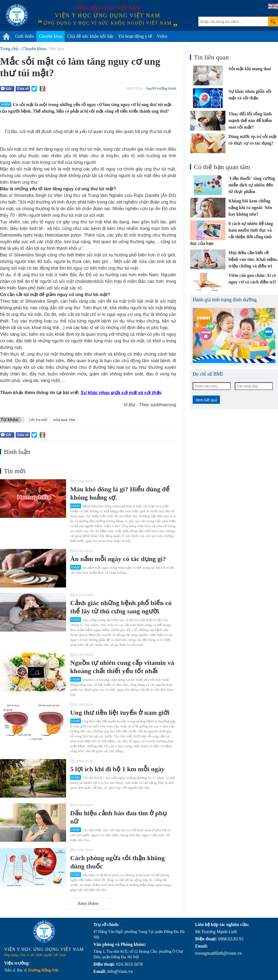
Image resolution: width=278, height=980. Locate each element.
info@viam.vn (120, 971)
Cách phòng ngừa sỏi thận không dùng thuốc (117, 862)
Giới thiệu (24, 36)
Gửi (6, 89)
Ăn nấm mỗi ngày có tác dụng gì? (118, 559)
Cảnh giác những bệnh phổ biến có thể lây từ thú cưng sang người (121, 607)
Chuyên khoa (51, 36)
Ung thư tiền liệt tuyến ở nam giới (120, 713)
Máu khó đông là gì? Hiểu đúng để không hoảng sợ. (120, 493)
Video (162, 36)
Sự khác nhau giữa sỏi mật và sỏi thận (121, 393)
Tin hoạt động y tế (135, 36)
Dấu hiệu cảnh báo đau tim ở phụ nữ (118, 817)
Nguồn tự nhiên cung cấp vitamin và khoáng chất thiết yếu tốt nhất (122, 667)
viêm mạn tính (64, 420)
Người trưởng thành (161, 88)
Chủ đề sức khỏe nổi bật (90, 36)
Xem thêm (88, 904)
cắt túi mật (38, 420)
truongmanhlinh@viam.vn (218, 953)
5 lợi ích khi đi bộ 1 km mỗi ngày (117, 769)
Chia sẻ (23, 89)
